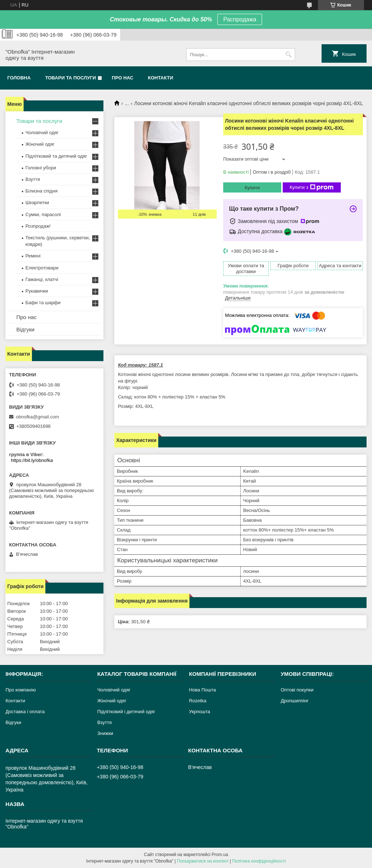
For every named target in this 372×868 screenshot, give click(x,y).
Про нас (122, 78)
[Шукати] (289, 55)
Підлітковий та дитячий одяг (56, 156)
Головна (19, 78)
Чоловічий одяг (42, 133)
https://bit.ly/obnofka (32, 460)
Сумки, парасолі (43, 214)
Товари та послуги (70, 78)
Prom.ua (220, 855)
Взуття (33, 179)
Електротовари (42, 268)
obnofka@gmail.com (38, 417)
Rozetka (198, 701)
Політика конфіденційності (259, 861)
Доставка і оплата (25, 712)
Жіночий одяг (40, 144)
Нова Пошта (203, 690)
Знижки (105, 733)
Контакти (161, 78)
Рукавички (37, 291)
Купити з (312, 187)
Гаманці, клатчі (42, 279)
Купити (252, 188)
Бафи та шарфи (43, 303)
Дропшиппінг (295, 701)
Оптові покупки (297, 690)
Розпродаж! (38, 226)
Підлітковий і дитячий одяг (126, 712)
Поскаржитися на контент (203, 861)
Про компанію (21, 690)
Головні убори (41, 168)
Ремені (33, 256)
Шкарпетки (37, 202)
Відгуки (25, 329)
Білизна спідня (41, 191)
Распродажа (240, 19)
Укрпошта (200, 712)
